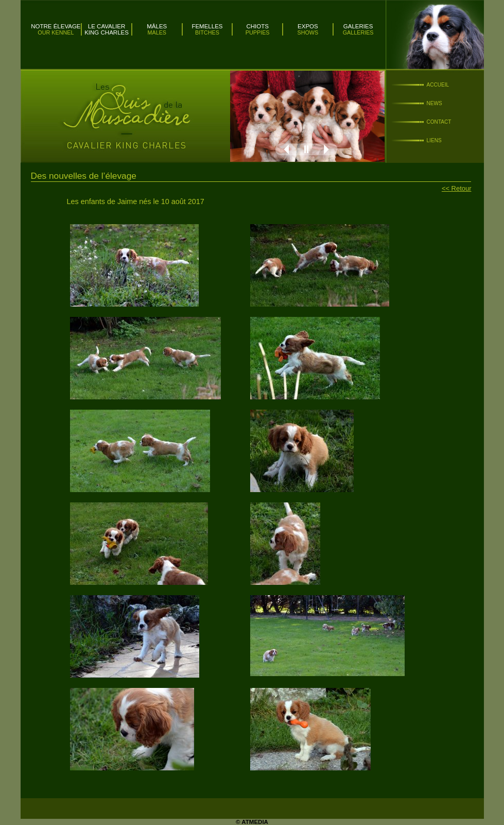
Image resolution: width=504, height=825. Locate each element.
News (435, 103)
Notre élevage (56, 26)
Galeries (358, 26)
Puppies (258, 32)
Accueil (438, 85)
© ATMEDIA (252, 822)
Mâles (157, 26)
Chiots (257, 26)
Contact (439, 122)
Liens (434, 140)
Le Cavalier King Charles (107, 29)
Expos (308, 26)
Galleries (358, 32)
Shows (308, 32)
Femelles (207, 26)
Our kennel (56, 32)
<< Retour (457, 188)
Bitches (207, 32)
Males (157, 32)
